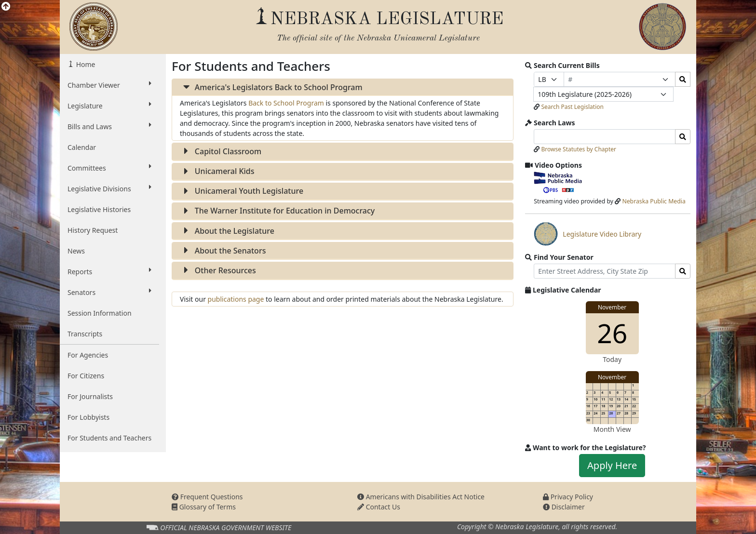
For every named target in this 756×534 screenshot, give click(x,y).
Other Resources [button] (218, 270)
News (76, 251)
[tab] (343, 87)
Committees (109, 168)
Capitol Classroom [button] (221, 151)
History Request (93, 230)
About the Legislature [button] (227, 231)
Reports (109, 271)
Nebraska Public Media (654, 201)
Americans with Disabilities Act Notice (421, 497)
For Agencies (88, 355)
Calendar (82, 147)
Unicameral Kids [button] (217, 171)
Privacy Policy (568, 497)
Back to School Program (286, 103)
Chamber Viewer (109, 85)
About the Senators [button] (223, 251)
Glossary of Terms (204, 507)
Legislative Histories (99, 209)
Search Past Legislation (572, 107)
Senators (109, 292)
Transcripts (85, 334)
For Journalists (90, 396)
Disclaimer (564, 507)
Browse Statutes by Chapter (579, 149)
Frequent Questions (207, 497)
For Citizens (86, 376)
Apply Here (612, 465)
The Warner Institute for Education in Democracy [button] (277, 211)
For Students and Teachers (109, 438)
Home (85, 64)
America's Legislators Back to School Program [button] (271, 87)
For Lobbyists (88, 417)
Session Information (100, 313)
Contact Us (379, 507)
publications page (237, 299)
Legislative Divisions (109, 188)
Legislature (109, 106)
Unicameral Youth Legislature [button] (242, 191)
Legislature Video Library (587, 234)
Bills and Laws (109, 126)
